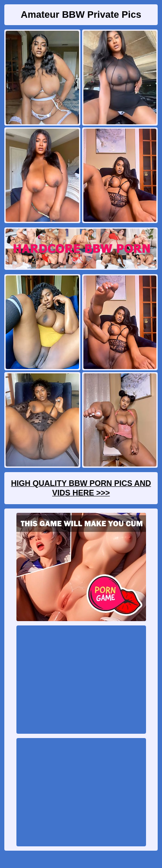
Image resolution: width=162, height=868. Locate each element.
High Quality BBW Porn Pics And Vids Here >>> (81, 488)
